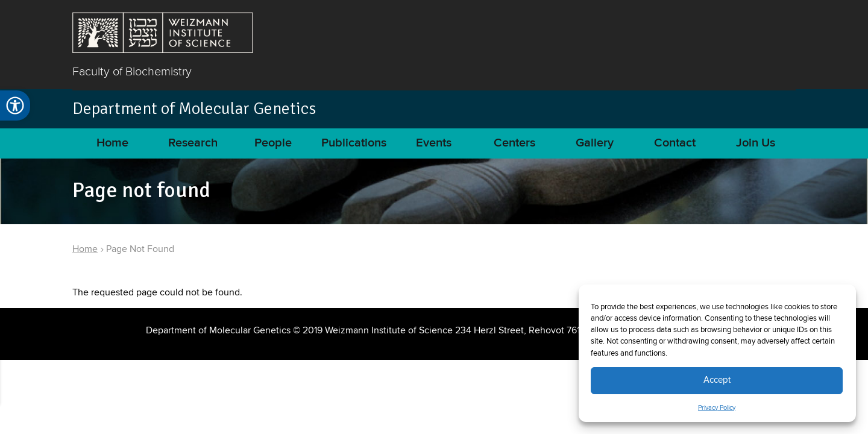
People (273, 143)
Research (193, 143)
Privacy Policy (717, 408)
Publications (354, 143)
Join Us (756, 143)
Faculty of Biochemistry (132, 71)
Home (112, 143)
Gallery (595, 143)
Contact (675, 143)
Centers (514, 143)
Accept (717, 380)
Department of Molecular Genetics (194, 108)
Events (434, 143)
